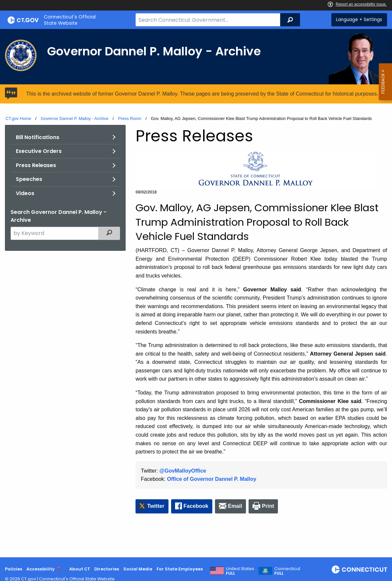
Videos (25, 193)
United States (240, 571)
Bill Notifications (38, 137)
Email (235, 506)
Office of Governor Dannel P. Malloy (212, 479)
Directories (107, 569)
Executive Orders (39, 151)
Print (268, 506)
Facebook (196, 506)
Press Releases (36, 165)
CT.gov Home (18, 118)
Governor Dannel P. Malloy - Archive (74, 118)
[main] (196, 293)
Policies (14, 569)
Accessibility (41, 569)
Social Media (138, 569)
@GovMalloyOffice (183, 471)
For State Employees (180, 569)
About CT (80, 569)
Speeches (29, 179)
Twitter (156, 506)
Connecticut (287, 571)
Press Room (130, 118)
